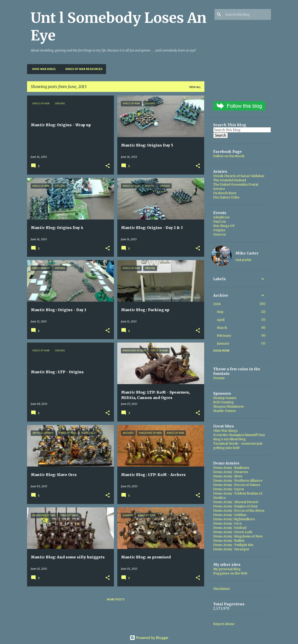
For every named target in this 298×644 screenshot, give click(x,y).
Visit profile (243, 260)
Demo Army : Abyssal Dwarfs (236, 502)
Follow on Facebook (229, 156)
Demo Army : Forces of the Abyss (239, 511)
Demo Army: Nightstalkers (234, 519)
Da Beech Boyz (225, 193)
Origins (219, 230)
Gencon (219, 234)
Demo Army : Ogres (229, 489)
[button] (108, 166)
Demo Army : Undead (230, 528)
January (223, 343)
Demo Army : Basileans (231, 468)
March (222, 328)
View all (195, 87)
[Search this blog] (247, 14)
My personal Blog (227, 569)
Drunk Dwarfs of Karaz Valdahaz (239, 176)
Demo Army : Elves (228, 476)
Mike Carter (247, 253)
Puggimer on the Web (230, 573)
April (221, 320)
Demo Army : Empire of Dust (235, 506)
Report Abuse (224, 624)
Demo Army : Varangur (231, 549)
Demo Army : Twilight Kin (233, 545)
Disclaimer (222, 589)
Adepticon (221, 217)
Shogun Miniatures (228, 406)
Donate (219, 378)
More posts (116, 599)
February (224, 336)
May (220, 312)
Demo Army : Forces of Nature (237, 485)
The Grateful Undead (230, 180)
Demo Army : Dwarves (231, 472)
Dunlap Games (225, 398)
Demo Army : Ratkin (229, 541)
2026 (217, 304)
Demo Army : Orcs (227, 523)
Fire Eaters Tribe (226, 197)
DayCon (219, 222)
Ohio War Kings (42, 69)
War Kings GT (224, 226)
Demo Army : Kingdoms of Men (238, 536)
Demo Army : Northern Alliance (238, 481)
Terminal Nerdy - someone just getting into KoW (238, 446)
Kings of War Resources (83, 69)
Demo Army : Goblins (230, 515)
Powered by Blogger (149, 638)
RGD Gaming (224, 402)
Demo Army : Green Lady (233, 532)
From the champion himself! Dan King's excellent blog (239, 437)
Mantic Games (224, 411)
